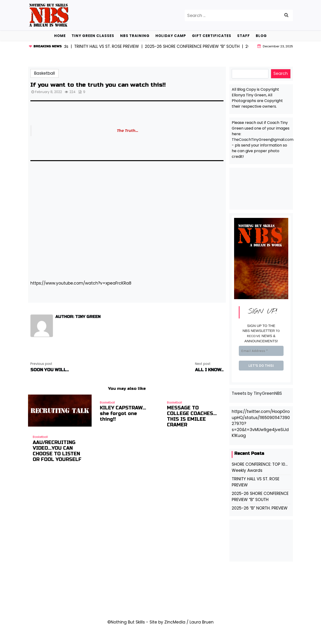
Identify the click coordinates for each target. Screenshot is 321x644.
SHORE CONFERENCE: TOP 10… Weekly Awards (260, 467)
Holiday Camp (171, 36)
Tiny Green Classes (93, 36)
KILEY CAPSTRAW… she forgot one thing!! (123, 414)
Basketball (45, 73)
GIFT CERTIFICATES (212, 36)
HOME (60, 36)
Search (281, 73)
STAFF (244, 36)
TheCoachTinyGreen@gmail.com (263, 140)
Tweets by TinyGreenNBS (257, 393)
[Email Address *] (261, 351)
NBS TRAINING (135, 36)
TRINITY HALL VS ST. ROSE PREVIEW (256, 482)
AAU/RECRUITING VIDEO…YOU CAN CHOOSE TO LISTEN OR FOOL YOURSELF (57, 451)
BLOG (261, 36)
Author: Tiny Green (78, 317)
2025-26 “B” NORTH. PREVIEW (260, 508)
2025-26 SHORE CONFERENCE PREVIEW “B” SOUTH (260, 497)
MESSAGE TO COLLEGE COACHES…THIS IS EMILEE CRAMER (192, 416)
